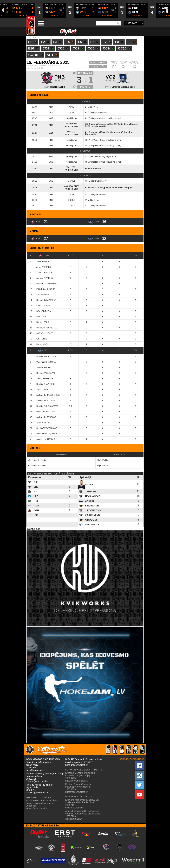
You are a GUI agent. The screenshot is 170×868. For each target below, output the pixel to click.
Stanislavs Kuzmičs (99, 132)
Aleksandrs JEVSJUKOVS (48, 395)
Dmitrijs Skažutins (97, 118)
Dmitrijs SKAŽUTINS (46, 384)
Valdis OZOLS (43, 262)
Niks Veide (94, 140)
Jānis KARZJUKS (44, 273)
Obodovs (91, 520)
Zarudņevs (92, 515)
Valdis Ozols (94, 107)
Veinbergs (92, 524)
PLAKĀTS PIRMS (98, 63)
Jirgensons (93, 510)
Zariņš (89, 501)
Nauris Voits (95, 169)
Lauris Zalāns (96, 188)
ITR (35, 515)
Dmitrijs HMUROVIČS (46, 357)
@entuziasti (33, 529)
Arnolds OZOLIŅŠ (45, 278)
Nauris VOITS (42, 344)
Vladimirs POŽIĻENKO (47, 434)
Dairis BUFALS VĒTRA (46, 328)
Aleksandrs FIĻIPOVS (46, 401)
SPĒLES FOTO (114, 65)
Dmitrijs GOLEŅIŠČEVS (47, 406)
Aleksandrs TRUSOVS (46, 417)
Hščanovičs (92, 496)
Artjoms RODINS (44, 368)
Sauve (89, 485)
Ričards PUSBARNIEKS (47, 284)
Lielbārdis (92, 506)
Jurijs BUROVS (43, 423)
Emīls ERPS (42, 339)
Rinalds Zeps (57, 87)
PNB (43, 255)
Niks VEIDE (42, 317)
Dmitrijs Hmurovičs (96, 146)
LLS (36, 496)
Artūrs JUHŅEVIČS (45, 333)
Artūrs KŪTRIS (43, 295)
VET (52, 55)
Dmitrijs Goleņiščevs (123, 87)
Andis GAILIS (42, 390)
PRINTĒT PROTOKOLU (134, 65)
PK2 (36, 492)
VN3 (36, 487)
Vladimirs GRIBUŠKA (46, 362)
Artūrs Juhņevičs (98, 126)
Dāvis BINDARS (44, 311)
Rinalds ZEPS (43, 322)
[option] (23, 10)
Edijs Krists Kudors (128, 124)
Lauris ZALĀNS (43, 306)
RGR (36, 506)
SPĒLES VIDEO (124, 65)
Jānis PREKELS (44, 267)
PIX (35, 482)
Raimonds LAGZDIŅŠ (46, 300)
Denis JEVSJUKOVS (46, 373)
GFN (36, 510)
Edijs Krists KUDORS (46, 289)
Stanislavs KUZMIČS (46, 439)
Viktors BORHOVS (45, 379)
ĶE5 (36, 501)
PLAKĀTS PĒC (98, 66)
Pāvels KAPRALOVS (46, 412)
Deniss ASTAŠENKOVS (47, 428)
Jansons (91, 492)
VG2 (43, 350)
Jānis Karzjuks (125, 188)
